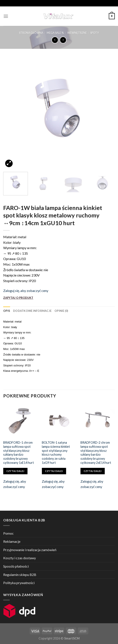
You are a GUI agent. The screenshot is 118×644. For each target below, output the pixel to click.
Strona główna (31, 33)
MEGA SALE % (55, 33)
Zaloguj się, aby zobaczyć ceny (26, 291)
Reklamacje (12, 541)
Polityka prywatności (19, 583)
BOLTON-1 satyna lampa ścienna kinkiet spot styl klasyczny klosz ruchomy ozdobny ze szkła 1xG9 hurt (56, 453)
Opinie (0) (61, 311)
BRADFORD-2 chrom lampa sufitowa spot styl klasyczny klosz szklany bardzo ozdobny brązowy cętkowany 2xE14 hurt (96, 453)
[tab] (7, 311)
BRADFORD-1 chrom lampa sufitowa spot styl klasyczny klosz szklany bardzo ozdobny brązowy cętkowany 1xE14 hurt (19, 453)
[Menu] (6, 16)
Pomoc (8, 533)
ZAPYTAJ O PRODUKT (18, 298)
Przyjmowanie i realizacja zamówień (30, 550)
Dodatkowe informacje (32, 311)
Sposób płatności (16, 566)
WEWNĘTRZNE (77, 33)
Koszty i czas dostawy (20, 558)
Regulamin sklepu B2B (20, 575)
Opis (7, 311)
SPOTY (95, 33)
